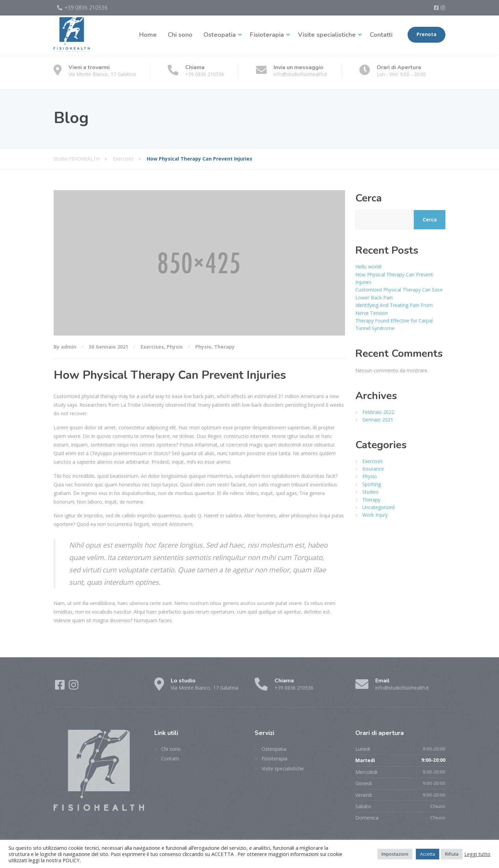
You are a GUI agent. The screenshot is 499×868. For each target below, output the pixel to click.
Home (148, 33)
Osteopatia (220, 33)
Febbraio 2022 (378, 411)
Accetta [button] (428, 854)
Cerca (369, 197)
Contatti (381, 33)
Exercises (152, 346)
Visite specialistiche (327, 33)
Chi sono (180, 33)
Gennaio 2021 (378, 418)
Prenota (426, 33)
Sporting (372, 483)
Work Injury (375, 514)
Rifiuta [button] (452, 854)
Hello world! (368, 265)
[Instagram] (443, 7)
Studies (370, 490)
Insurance (373, 467)
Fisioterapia (267, 33)
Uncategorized (378, 506)
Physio (175, 346)
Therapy (224, 346)
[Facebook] (437, 7)
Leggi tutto (477, 854)
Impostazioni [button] (395, 854)
